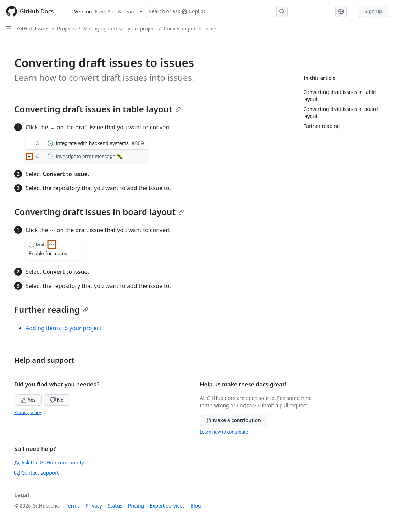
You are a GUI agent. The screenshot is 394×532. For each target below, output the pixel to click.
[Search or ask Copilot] (217, 11)
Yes (28, 400)
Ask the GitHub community (49, 462)
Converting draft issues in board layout (99, 212)
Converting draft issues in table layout (98, 109)
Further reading (51, 309)
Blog (196, 506)
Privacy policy (28, 412)
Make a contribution (234, 420)
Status (115, 506)
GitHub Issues (33, 29)
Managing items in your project (120, 29)
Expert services (167, 506)
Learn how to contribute (224, 432)
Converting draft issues (190, 29)
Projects (66, 29)
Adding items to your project (63, 328)
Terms (73, 506)
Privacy (94, 506)
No (57, 400)
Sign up (373, 11)
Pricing (136, 506)
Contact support (37, 473)
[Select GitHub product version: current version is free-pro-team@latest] (108, 12)
